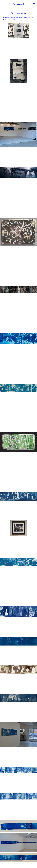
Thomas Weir (18, 4)
